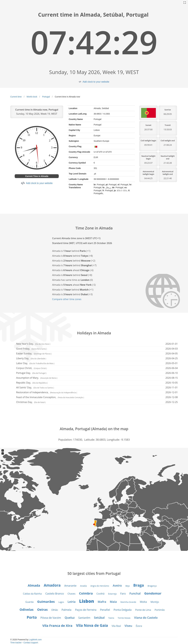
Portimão (160, 610)
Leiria (72, 602)
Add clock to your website (96, 82)
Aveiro (117, 586)
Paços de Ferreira (86, 610)
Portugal (46, 97)
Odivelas (27, 609)
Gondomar (153, 593)
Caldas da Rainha (32, 594)
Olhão (55, 610)
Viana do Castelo (146, 618)
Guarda (30, 602)
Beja (127, 586)
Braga (139, 585)
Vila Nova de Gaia (92, 625)
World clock (32, 97)
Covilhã (100, 594)
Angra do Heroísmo (100, 586)
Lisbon (87, 601)
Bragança (152, 586)
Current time (16, 97)
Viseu (128, 626)
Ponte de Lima (143, 610)
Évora (139, 626)
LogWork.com (35, 640)
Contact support (31, 643)
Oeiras (42, 609)
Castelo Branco (55, 594)
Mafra (102, 602)
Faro (123, 594)
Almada (34, 585)
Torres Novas (124, 618)
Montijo (155, 602)
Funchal (135, 593)
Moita (143, 602)
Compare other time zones (67, 299)
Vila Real (116, 626)
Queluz (70, 618)
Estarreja (112, 594)
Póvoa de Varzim (51, 618)
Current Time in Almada (37, 176)
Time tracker (16, 643)
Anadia (83, 586)
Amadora (52, 585)
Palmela (66, 610)
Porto (32, 617)
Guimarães (46, 601)
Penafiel (105, 610)
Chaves (71, 594)
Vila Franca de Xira (57, 625)
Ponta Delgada (123, 610)
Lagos (61, 602)
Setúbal (99, 618)
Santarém (84, 618)
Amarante (70, 586)
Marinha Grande (128, 602)
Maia (113, 602)
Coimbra (86, 593)
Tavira (111, 618)
